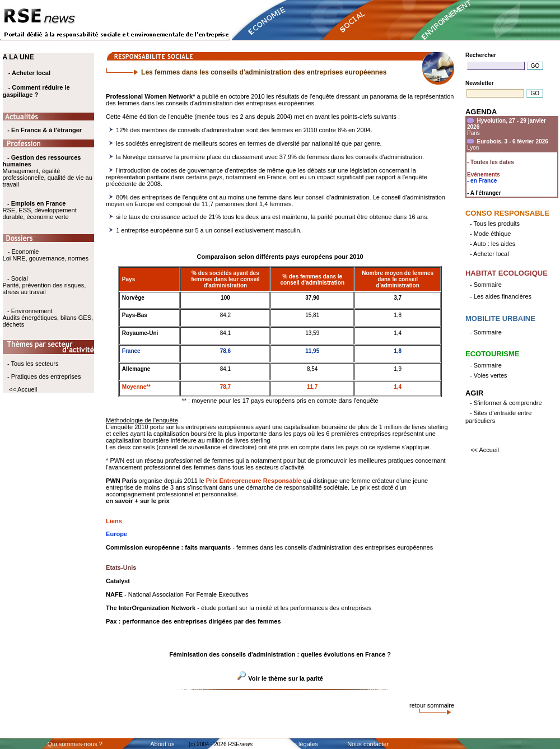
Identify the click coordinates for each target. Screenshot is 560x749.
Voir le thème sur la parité (286, 678)
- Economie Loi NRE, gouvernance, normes (46, 255)
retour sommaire (432, 705)
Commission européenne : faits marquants (168, 547)
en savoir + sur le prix (137, 501)
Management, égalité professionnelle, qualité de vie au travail (48, 171)
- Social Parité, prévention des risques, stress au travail (45, 285)
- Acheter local (29, 73)
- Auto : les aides (493, 244)
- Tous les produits (495, 224)
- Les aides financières (501, 296)
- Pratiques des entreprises (44, 376)
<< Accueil (23, 389)
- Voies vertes (489, 375)
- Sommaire (486, 285)
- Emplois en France (37, 203)
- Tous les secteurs (33, 364)
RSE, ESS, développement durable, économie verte (40, 213)
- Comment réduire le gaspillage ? (36, 91)
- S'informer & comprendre (506, 403)
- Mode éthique (490, 234)
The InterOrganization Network (151, 608)
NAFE (114, 594)
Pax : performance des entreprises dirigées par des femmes (193, 621)
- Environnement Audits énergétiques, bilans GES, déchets (48, 318)
